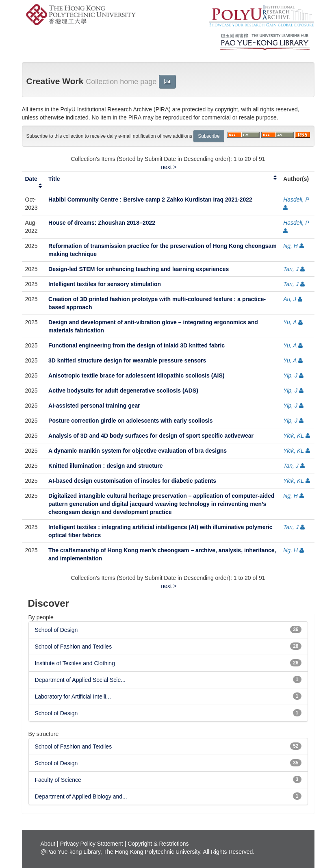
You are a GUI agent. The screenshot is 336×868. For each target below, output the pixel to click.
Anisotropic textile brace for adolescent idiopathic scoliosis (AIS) (136, 375)
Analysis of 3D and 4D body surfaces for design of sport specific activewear (151, 436)
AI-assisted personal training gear (94, 406)
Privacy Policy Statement (92, 844)
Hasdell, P (296, 200)
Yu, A (290, 322)
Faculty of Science (58, 780)
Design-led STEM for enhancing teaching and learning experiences (139, 269)
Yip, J (290, 375)
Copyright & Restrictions (158, 844)
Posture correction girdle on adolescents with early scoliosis (131, 421)
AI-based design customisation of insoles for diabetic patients (132, 481)
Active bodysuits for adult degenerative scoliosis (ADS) (123, 391)
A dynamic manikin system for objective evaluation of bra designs (138, 451)
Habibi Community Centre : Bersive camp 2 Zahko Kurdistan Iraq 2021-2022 (150, 200)
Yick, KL (294, 436)
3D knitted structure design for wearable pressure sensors (127, 360)
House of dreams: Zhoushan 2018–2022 (102, 223)
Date (31, 179)
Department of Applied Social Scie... (80, 680)
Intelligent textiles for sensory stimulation (105, 284)
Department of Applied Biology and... (81, 796)
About (48, 844)
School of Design (56, 630)
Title (54, 179)
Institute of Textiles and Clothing (75, 663)
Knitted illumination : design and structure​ (106, 466)
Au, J (290, 299)
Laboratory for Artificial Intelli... (73, 697)
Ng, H (290, 246)
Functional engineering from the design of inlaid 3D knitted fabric (137, 345)
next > (169, 167)
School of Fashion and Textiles (74, 647)
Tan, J (291, 269)
